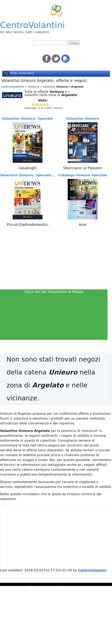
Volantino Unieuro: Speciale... (27, 175)
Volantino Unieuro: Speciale (27, 119)
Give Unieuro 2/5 (37, 104)
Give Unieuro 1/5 (34, 104)
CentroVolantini (32, 25)
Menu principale (22, 73)
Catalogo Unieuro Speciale (83, 175)
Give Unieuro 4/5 (44, 104)
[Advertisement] (56, 259)
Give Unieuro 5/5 (48, 104)
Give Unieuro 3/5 (41, 104)
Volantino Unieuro (83, 119)
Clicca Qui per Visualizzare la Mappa (54, 292)
